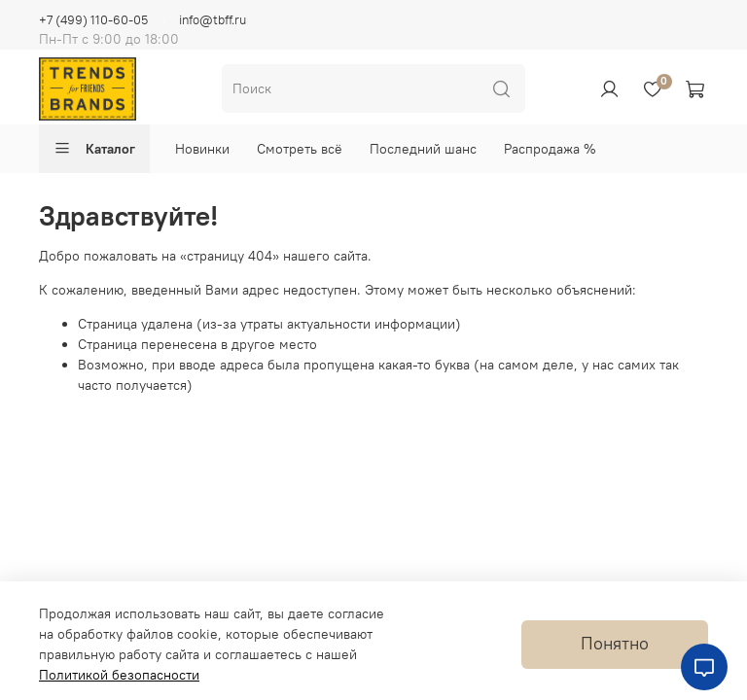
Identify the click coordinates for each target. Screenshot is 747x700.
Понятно (615, 644)
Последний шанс (423, 149)
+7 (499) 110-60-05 (93, 20)
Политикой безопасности (119, 675)
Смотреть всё (300, 149)
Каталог (94, 149)
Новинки (202, 149)
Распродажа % (550, 149)
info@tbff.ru (213, 20)
